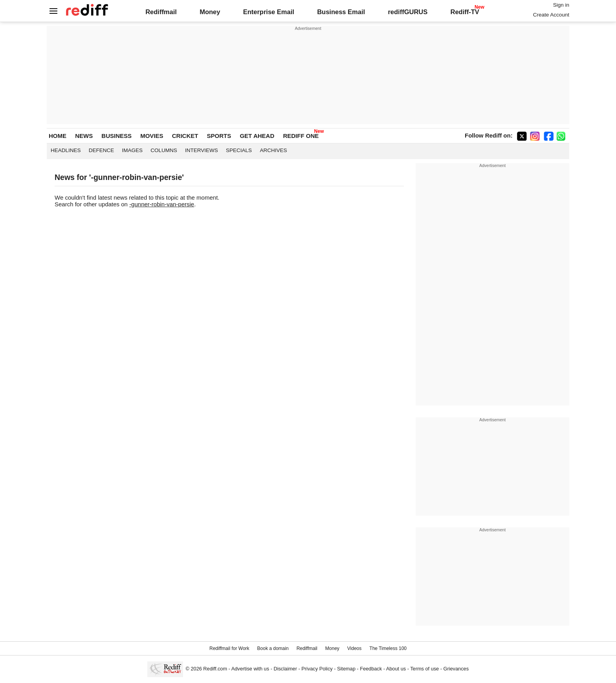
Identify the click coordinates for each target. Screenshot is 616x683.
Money (210, 12)
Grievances (456, 669)
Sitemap (346, 669)
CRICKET (185, 136)
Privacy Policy (317, 669)
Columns (164, 150)
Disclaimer (285, 669)
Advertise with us (250, 669)
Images (133, 150)
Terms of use (424, 669)
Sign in (561, 5)
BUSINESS (116, 136)
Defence (102, 150)
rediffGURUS (408, 12)
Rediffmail (161, 12)
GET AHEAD (257, 136)
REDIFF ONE (301, 136)
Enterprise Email (269, 12)
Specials (239, 150)
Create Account (551, 15)
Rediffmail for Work (229, 648)
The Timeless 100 (388, 648)
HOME (58, 136)
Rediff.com (215, 669)
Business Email (341, 12)
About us (396, 669)
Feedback (371, 669)
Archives (273, 150)
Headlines (66, 150)
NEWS (84, 136)
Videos (354, 648)
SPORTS (219, 136)
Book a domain (273, 648)
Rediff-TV (465, 12)
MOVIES (152, 136)
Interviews (202, 150)
